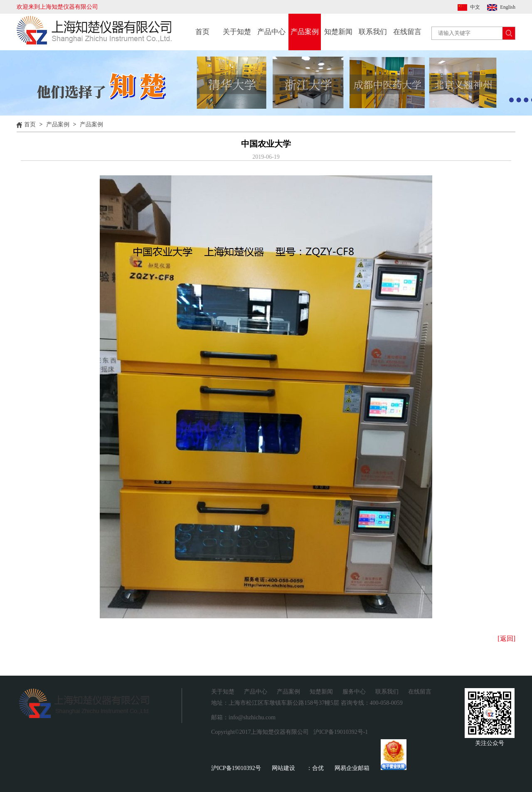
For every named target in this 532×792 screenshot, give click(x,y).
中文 (475, 7)
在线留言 (407, 32)
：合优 (315, 768)
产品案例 (305, 32)
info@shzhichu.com (252, 717)
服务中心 (354, 692)
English (508, 7)
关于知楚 (237, 32)
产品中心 (271, 32)
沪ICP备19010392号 (236, 768)
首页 (202, 32)
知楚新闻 (338, 32)
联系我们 (373, 32)
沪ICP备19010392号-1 (341, 732)
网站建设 (283, 768)
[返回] (506, 638)
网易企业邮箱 (352, 768)
